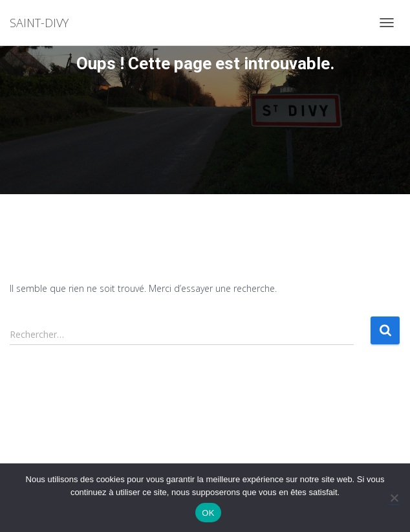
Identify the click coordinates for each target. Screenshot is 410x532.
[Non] (394, 498)
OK (208, 513)
